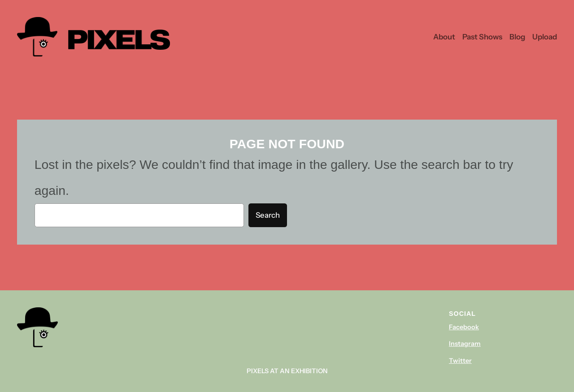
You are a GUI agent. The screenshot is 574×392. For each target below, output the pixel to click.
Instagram (465, 344)
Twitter (460, 361)
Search (268, 215)
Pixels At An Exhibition (287, 371)
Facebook (464, 327)
